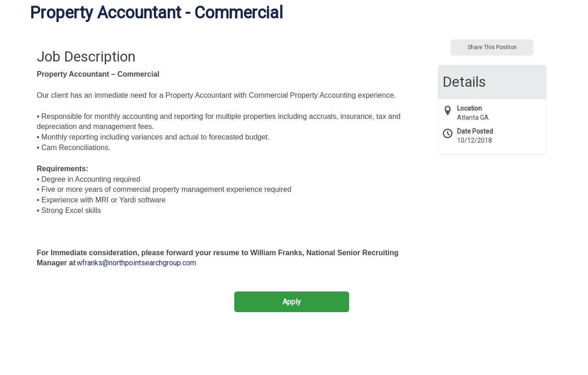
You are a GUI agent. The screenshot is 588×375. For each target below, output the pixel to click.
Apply (292, 302)
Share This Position (492, 47)
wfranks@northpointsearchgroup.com (136, 263)
